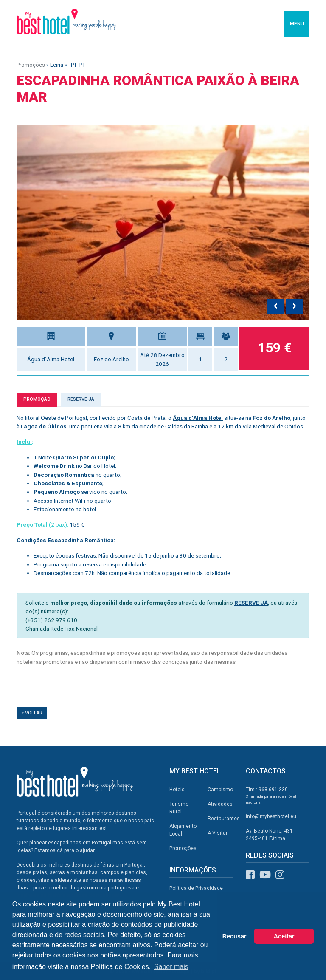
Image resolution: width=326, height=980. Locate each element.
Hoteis (177, 790)
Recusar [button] (235, 936)
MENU (297, 24)
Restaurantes (224, 819)
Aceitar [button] (284, 936)
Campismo (220, 790)
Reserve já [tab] (81, 399)
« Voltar (32, 713)
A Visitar (218, 833)
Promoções (31, 65)
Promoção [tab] (37, 399)
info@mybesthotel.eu (271, 816)
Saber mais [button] (171, 967)
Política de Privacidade (196, 888)
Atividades (220, 804)
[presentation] (275, 306)
